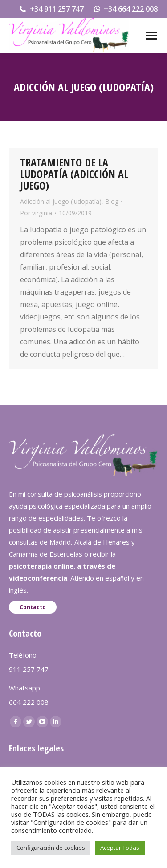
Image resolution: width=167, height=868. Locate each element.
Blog (112, 201)
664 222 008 (29, 702)
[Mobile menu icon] (151, 36)
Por (36, 213)
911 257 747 (29, 669)
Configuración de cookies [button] (51, 848)
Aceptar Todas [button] (120, 848)
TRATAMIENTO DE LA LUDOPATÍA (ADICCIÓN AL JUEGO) (74, 174)
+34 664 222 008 (125, 9)
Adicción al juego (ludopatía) (61, 201)
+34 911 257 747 (51, 9)
